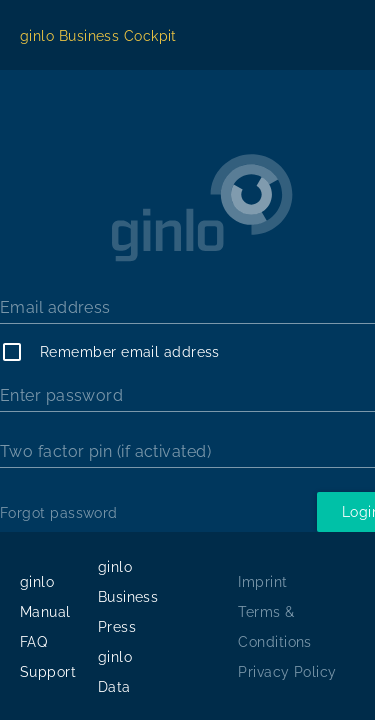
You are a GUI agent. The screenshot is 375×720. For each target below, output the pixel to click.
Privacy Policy (287, 672)
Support (48, 672)
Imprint (262, 582)
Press (117, 627)
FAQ (33, 642)
